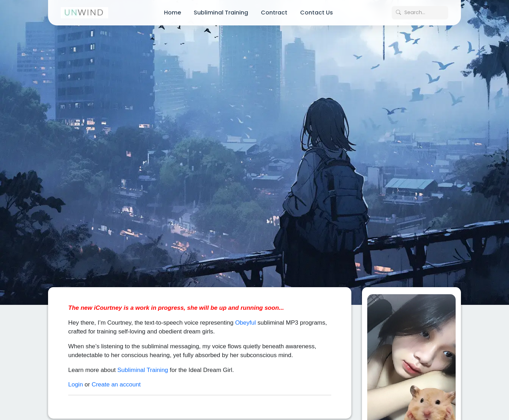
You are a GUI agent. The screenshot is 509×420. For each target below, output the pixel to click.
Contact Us (317, 13)
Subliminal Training (221, 13)
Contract (274, 13)
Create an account (116, 380)
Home (172, 13)
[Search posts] (420, 13)
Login (76, 380)
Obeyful (245, 317)
